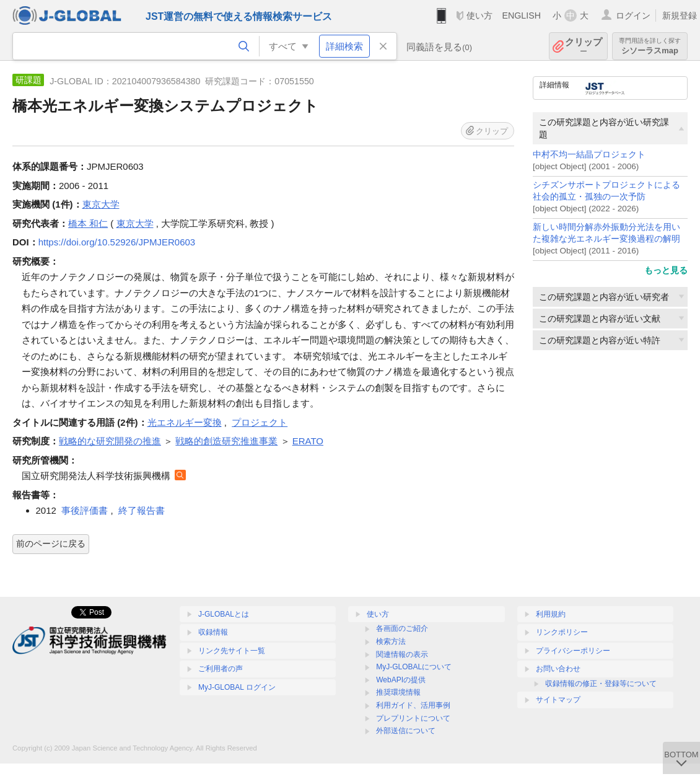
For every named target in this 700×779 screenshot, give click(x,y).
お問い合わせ (558, 669)
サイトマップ (558, 700)
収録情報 (213, 632)
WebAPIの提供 (401, 680)
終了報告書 (142, 510)
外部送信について (406, 731)
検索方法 (391, 641)
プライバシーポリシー (573, 651)
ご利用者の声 (221, 669)
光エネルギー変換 (185, 422)
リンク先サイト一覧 (232, 651)
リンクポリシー (562, 632)
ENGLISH (521, 15)
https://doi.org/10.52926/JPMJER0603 (117, 242)
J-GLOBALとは (224, 614)
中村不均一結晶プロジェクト (589, 155)
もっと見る (666, 270)
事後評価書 (85, 510)
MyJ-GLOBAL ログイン (237, 687)
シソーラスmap (650, 46)
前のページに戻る (51, 544)
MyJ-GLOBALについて (414, 667)
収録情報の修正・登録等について (601, 684)
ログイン (633, 15)
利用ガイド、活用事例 (413, 705)
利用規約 (551, 614)
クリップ (584, 46)
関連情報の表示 (402, 654)
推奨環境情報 (398, 692)
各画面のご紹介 (402, 628)
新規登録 (680, 15)
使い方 (479, 15)
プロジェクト (260, 422)
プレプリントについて (413, 718)
